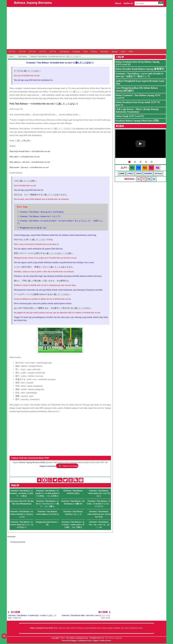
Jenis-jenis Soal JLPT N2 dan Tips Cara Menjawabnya (22, 502)
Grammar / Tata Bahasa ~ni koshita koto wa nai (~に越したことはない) (60, 63)
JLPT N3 (32, 52)
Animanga (104, 52)
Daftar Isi (128, 3)
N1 (158, 168)
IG (139, 179)
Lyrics (123, 52)
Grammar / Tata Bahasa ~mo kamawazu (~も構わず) (73, 502)
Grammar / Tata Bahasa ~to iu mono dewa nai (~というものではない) (22, 525)
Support (96, 641)
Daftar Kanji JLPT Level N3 (130, 116)
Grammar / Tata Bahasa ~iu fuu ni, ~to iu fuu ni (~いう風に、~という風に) (47, 504)
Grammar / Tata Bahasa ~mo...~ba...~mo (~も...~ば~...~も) (99, 525)
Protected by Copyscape (113, 638)
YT (144, 179)
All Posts (158, 174)
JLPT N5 (12, 52)
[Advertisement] (87, 28)
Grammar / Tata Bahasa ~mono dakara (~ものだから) (47, 513)
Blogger (74, 641)
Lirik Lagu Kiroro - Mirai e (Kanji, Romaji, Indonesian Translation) (137, 110)
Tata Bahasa (64, 52)
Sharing (94, 52)
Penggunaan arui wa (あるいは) (33, 228)
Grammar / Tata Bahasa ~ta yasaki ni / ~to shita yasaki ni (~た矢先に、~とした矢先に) (47, 493)
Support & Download (48, 466)
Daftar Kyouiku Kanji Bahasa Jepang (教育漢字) (140, 69)
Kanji (85, 52)
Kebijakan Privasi (85, 641)
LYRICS (130, 174)
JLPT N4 (22, 52)
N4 (138, 168)
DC (154, 179)
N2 (151, 168)
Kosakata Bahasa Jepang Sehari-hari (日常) (137, 121)
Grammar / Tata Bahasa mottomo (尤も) (73, 492)
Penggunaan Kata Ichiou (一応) (47, 523)
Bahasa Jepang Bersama (33, 3)
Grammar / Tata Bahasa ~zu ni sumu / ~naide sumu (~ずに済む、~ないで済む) (73, 525)
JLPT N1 (53, 52)
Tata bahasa (22, 56)
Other (131, 52)
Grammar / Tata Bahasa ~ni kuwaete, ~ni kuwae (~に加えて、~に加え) (22, 493)
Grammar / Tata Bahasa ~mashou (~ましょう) (73, 513)
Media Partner (106, 641)
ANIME (122, 174)
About (118, 3)
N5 (132, 168)
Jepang (114, 52)
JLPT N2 (42, 52)
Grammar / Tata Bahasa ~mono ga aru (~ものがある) (42, 212)
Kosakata (76, 52)
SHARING (148, 174)
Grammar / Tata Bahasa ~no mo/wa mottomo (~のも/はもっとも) (22, 514)
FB (149, 179)
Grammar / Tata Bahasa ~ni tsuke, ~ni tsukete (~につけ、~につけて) (99, 504)
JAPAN (139, 174)
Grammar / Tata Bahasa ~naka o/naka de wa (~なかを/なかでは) (99, 514)
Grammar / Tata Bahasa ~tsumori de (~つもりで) (40, 216)
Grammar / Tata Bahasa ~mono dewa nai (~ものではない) (99, 493)
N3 (145, 168)
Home (11, 56)
